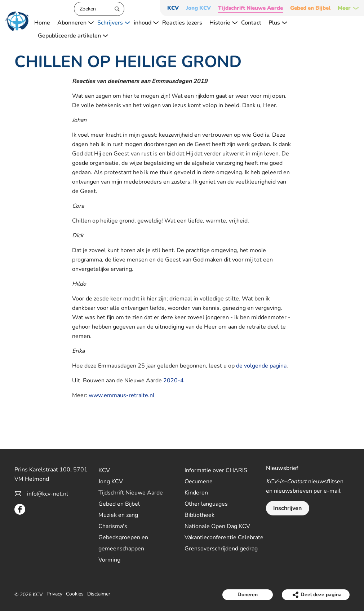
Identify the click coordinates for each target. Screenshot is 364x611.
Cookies (75, 595)
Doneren (248, 595)
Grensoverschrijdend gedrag (221, 549)
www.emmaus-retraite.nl (122, 395)
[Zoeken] (99, 9)
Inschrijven (287, 508)
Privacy (54, 595)
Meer (344, 8)
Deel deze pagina (321, 595)
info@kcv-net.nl (48, 494)
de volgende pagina (261, 366)
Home (42, 23)
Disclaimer (99, 595)
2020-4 (174, 381)
